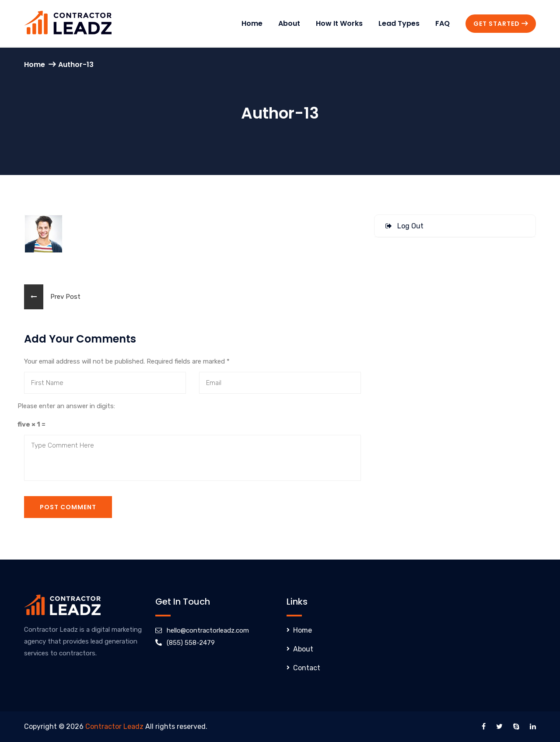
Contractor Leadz (114, 726)
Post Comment (68, 507)
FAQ (443, 23)
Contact (307, 668)
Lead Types (399, 23)
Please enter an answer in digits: (66, 406)
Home (252, 23)
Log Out (404, 226)
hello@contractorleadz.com (208, 630)
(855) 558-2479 (191, 643)
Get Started (501, 24)
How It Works (339, 23)
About (289, 23)
